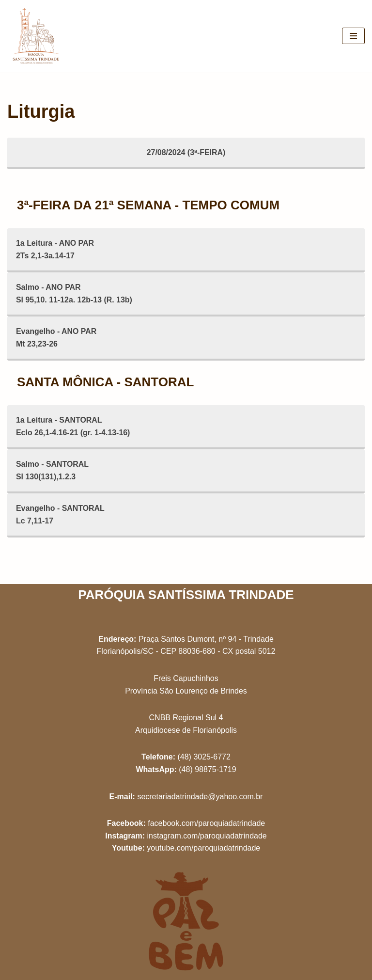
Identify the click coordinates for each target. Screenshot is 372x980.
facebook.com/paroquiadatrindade (206, 823)
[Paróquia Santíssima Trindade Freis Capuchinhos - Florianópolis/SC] (36, 36)
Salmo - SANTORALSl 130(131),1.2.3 (53, 471)
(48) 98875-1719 (207, 769)
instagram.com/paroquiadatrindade (207, 836)
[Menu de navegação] (353, 36)
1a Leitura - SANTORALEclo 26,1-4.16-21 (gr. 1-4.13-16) (73, 427)
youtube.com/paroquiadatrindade (203, 848)
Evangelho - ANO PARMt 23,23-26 (56, 338)
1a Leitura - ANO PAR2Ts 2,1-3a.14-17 (55, 249)
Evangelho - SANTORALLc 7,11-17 (61, 515)
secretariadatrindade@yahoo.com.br (200, 797)
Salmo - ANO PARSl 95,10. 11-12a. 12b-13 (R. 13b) (74, 293)
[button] (351, 14)
